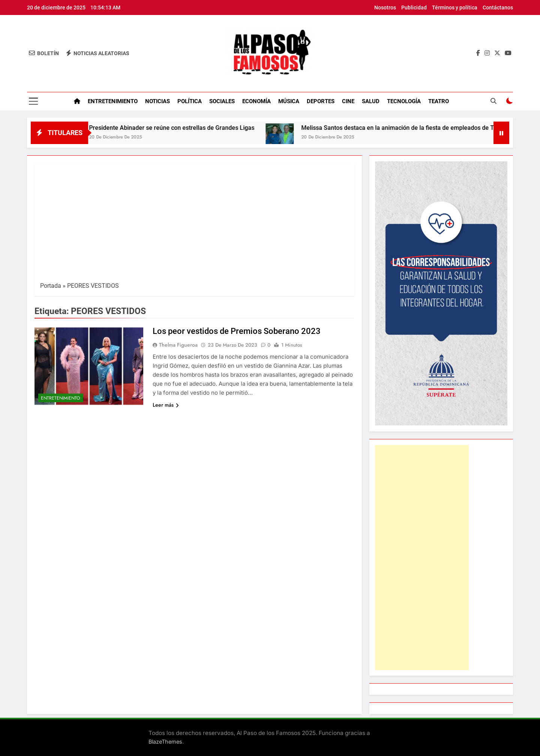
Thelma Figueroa (178, 345)
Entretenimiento (113, 101)
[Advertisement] (194, 225)
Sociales (222, 101)
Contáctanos (498, 8)
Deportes (321, 101)
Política (190, 101)
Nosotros (385, 8)
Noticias (157, 101)
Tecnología (404, 101)
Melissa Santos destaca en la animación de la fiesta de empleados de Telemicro (417, 128)
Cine (348, 101)
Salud (371, 101)
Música (289, 101)
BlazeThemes (165, 742)
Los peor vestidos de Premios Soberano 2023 (237, 331)
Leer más (166, 405)
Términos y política (455, 8)
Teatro (439, 101)
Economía (256, 101)
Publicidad (414, 8)
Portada (51, 286)
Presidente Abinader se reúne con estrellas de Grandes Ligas (179, 128)
